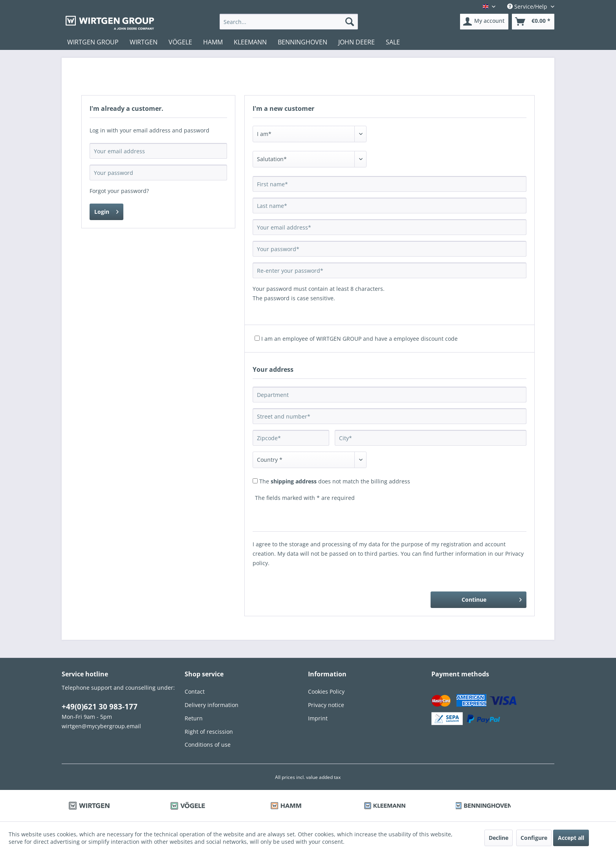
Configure (534, 838)
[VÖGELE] (180, 42)
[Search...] (289, 22)
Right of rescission (209, 732)
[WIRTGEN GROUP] (93, 42)
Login (106, 210)
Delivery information (212, 705)
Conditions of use (208, 745)
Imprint (318, 718)
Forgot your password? (119, 191)
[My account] (484, 22)
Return (194, 718)
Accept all (571, 838)
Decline (499, 838)
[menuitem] (289, 22)
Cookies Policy (326, 691)
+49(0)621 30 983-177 (100, 707)
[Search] (350, 22)
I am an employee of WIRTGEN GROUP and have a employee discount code (359, 339)
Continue (492, 598)
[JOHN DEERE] (357, 42)
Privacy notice (326, 705)
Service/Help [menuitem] (528, 6)
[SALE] (393, 42)
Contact (195, 691)
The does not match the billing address (335, 481)
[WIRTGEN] (144, 42)
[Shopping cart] (533, 22)
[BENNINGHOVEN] (302, 42)
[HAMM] (213, 42)
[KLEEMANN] (250, 42)
